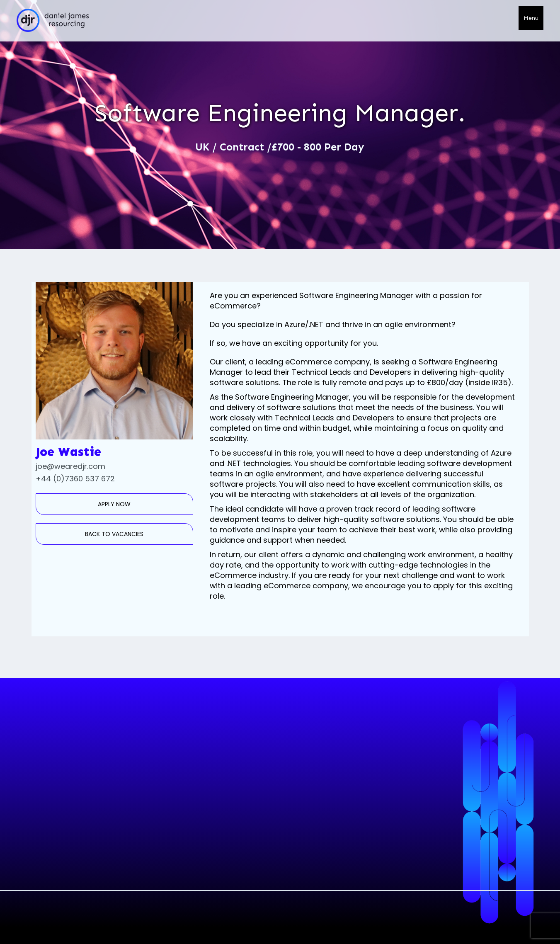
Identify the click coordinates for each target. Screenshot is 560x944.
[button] (531, 18)
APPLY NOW (114, 504)
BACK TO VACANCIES (114, 534)
